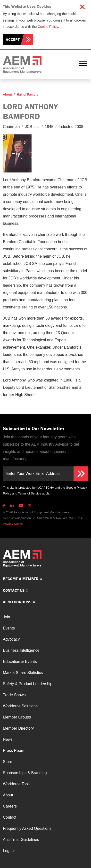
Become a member (21, 579)
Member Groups (17, 717)
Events (9, 628)
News (8, 739)
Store (8, 762)
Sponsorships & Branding (25, 773)
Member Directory (18, 728)
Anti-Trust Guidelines (21, 840)
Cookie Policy (48, 27)
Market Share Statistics (23, 673)
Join (6, 617)
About (7, 94)
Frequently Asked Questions (27, 828)
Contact (10, 817)
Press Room (14, 751)
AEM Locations (17, 602)
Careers (10, 806)
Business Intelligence (21, 650)
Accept (13, 39)
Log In (8, 851)
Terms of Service (29, 493)
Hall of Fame (26, 94)
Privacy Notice (13, 524)
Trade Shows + (16, 695)
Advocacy (11, 639)
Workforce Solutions (20, 706)
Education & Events (20, 662)
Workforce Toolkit (18, 784)
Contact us (14, 590)
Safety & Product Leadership (28, 684)
